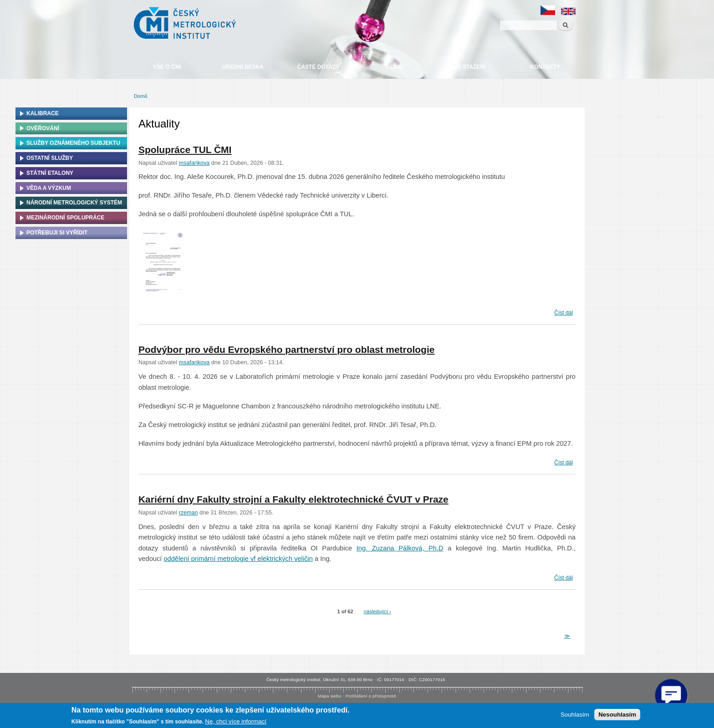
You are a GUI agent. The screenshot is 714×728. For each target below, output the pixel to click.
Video (394, 67)
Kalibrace (43, 113)
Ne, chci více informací (236, 721)
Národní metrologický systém (74, 203)
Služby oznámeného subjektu (73, 143)
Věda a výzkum (49, 188)
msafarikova (194, 163)
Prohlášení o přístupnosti (371, 696)
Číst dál (564, 312)
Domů (141, 96)
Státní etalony (50, 173)
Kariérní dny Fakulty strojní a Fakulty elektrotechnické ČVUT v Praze (293, 499)
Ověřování (43, 128)
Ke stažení (469, 67)
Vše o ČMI (167, 67)
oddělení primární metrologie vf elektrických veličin (238, 559)
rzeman (189, 513)
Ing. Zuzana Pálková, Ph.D (400, 548)
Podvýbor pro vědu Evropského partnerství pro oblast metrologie (286, 349)
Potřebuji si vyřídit (57, 233)
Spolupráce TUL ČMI (185, 150)
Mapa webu (329, 696)
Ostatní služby (50, 158)
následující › (377, 611)
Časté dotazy (318, 67)
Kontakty (545, 67)
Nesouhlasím (617, 715)
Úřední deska (242, 67)
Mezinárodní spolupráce (65, 218)
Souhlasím (575, 715)
